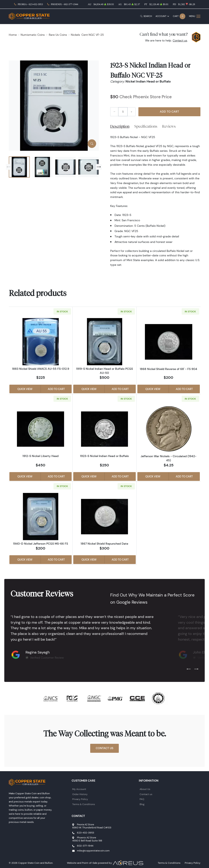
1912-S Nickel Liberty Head (41, 456)
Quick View (25, 389)
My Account (79, 789)
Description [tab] (120, 126)
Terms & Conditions (84, 804)
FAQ (142, 799)
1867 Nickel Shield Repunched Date (104, 544)
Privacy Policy (80, 799)
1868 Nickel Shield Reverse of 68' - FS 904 (168, 369)
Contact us (180, 40)
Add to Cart (169, 112)
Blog (142, 804)
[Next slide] (99, 167)
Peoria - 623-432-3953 (30, 4)
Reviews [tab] (169, 126)
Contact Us (104, 748)
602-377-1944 (85, 846)
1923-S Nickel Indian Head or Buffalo (104, 456)
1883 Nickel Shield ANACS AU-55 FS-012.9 (41, 369)
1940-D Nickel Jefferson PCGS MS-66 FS (41, 544)
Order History (80, 794)
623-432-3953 (86, 833)
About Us (145, 789)
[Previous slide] (9, 167)
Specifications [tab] (146, 126)
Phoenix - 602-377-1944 (64, 4)
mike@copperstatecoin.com (93, 851)
